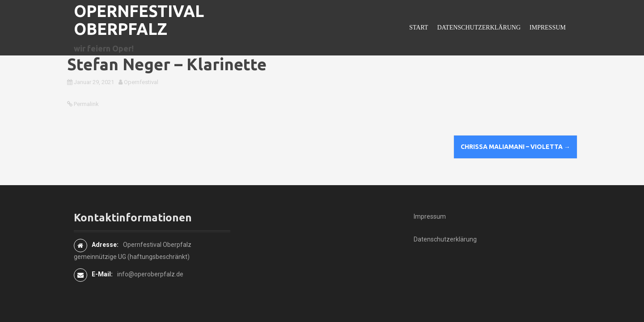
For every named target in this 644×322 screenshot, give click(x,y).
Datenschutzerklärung (479, 28)
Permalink (86, 104)
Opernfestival (141, 82)
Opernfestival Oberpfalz (139, 20)
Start (419, 28)
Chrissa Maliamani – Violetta (515, 147)
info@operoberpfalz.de (150, 274)
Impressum (548, 28)
